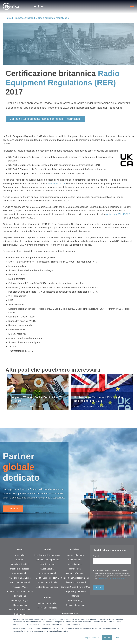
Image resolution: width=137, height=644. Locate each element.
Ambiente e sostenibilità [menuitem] (47, 588)
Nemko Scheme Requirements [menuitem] (75, 579)
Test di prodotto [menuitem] (47, 565)
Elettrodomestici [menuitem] (20, 574)
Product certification (24, 18)
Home (9, 18)
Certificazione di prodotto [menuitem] (47, 561)
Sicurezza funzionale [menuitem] (47, 583)
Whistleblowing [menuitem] (75, 601)
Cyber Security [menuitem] (47, 570)
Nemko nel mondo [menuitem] (75, 556)
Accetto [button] (107, 638)
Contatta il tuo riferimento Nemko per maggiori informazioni (45, 119)
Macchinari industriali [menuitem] (20, 583)
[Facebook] (38, 7)
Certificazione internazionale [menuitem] (47, 556)
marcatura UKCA (57, 183)
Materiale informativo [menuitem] (47, 604)
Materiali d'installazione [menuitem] (20, 579)
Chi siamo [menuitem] (75, 550)
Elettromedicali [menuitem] (20, 606)
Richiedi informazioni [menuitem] (75, 606)
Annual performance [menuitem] (75, 574)
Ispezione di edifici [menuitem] (20, 565)
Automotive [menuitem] (20, 556)
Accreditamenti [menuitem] (75, 565)
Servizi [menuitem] (47, 550)
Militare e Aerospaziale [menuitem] (20, 610)
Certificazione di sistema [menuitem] (47, 579)
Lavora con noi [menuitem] (75, 561)
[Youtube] (42, 7)
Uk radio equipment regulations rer (53, 18)
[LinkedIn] (35, 7)
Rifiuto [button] (119, 638)
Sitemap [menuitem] (75, 597)
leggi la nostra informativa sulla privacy (112, 579)
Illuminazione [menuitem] (20, 597)
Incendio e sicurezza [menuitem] (20, 570)
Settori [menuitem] (20, 550)
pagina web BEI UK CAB (118, 214)
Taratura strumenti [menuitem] (47, 574)
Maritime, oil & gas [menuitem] (20, 601)
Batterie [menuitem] (20, 561)
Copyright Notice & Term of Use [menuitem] (75, 588)
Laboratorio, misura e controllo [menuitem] (20, 592)
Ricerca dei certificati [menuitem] (47, 609)
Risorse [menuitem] (47, 598)
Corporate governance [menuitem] (75, 592)
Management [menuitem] (75, 570)
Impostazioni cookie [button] (93, 638)
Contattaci (13, 509)
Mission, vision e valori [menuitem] (75, 583)
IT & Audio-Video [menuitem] (20, 588)
